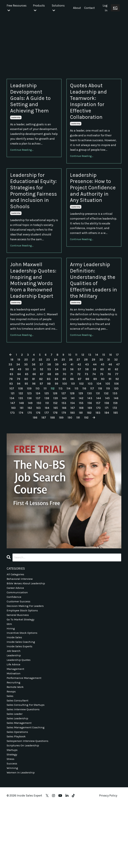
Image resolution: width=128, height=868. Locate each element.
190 (61, 468)
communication (18, 644)
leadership (16, 122)
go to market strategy (21, 673)
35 (36, 410)
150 (105, 448)
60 (14, 420)
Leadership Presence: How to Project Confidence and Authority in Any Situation (93, 199)
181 (59, 463)
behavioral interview (20, 630)
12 (87, 400)
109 (75, 434)
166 (33, 458)
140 (14, 448)
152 (15, 453)
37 (52, 410)
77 (36, 424)
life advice (14, 721)
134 (68, 444)
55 (84, 415)
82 (75, 424)
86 (107, 424)
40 (76, 410)
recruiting (14, 740)
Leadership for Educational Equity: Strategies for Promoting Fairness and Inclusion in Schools (30, 206)
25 (71, 405)
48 (29, 415)
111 (92, 434)
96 (75, 429)
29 (102, 405)
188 (43, 468)
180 (50, 463)
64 (45, 420)
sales (10, 755)
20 (32, 405)
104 (30, 434)
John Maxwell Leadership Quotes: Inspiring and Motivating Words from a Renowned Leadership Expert (34, 316)
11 (80, 400)
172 (86, 458)
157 (60, 453)
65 (53, 420)
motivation (14, 731)
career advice (16, 639)
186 (104, 463)
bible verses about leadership (27, 634)
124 (89, 439)
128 (15, 444)
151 (114, 448)
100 (107, 429)
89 (20, 429)
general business (18, 668)
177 (23, 463)
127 (116, 439)
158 (69, 453)
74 (13, 424)
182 (68, 463)
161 (96, 453)
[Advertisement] (64, 41)
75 (21, 424)
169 (60, 458)
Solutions (58, 8)
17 (10, 405)
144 (50, 448)
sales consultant (18, 760)
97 (83, 429)
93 (51, 429)
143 (41, 448)
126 (107, 439)
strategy (12, 817)
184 (86, 463)
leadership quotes (19, 716)
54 (76, 415)
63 (37, 420)
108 (66, 434)
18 (17, 405)
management (16, 726)
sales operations (18, 793)
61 (21, 420)
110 (84, 434)
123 (80, 439)
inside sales (15, 692)
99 (98, 429)
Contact (90, 8)
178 (32, 463)
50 (45, 415)
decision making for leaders (26, 658)
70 (92, 420)
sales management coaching (27, 788)
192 (79, 468)
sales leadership (18, 779)
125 (98, 439)
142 (32, 448)
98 (90, 429)
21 (40, 405)
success (12, 827)
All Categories (16, 625)
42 (91, 410)
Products (39, 8)
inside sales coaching (22, 697)
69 (84, 420)
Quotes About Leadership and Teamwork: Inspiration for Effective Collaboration (91, 104)
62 (29, 420)
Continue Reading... (22, 154)
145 (60, 448)
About (77, 8)
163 (113, 453)
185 (95, 463)
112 (100, 434)
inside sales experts (20, 702)
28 (94, 405)
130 (33, 444)
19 (25, 405)
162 (104, 453)
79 (52, 424)
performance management (25, 736)
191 (70, 468)
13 (94, 400)
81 (67, 424)
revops (11, 750)
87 (115, 424)
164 (15, 458)
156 (51, 453)
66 (60, 420)
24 (63, 405)
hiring (11, 683)
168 (51, 458)
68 (76, 420)
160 (87, 453)
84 (91, 424)
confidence (14, 649)
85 (99, 424)
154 (33, 453)
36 (44, 410)
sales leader (15, 774)
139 (113, 444)
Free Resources (17, 8)
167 (42, 458)
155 (42, 453)
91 (36, 429)
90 (28, 429)
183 (77, 463)
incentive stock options (23, 687)
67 (68, 420)
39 (68, 410)
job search (14, 707)
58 (107, 415)
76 (29, 424)
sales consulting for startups (27, 764)
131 (42, 444)
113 (109, 434)
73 (114, 420)
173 (95, 458)
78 (44, 424)
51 (53, 415)
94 (59, 429)
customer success (19, 654)
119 (45, 439)
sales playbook (17, 798)
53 (68, 415)
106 (48, 434)
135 (77, 444)
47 (21, 415)
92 (43, 429)
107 (57, 434)
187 (114, 463)
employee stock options (23, 663)
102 (11, 434)
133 (59, 444)
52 (60, 415)
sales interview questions (24, 769)
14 (101, 400)
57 (99, 415)
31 (118, 405)
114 (117, 434)
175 (113, 458)
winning (12, 832)
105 (39, 434)
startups (13, 812)
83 (83, 424)
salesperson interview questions (29, 803)
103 (20, 434)
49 (37, 415)
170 (69, 458)
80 (59, 424)
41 (83, 410)
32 (13, 410)
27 (87, 405)
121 (62, 439)
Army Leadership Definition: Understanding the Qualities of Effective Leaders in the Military (94, 308)
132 (50, 444)
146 (69, 448)
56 (92, 415)
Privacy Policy (108, 860)
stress (11, 822)
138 (104, 444)
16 (115, 400)
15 (108, 400)
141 (23, 448)
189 (52, 468)
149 (96, 448)
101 (116, 429)
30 (110, 405)
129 (24, 444)
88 (12, 429)
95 (67, 429)
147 (78, 448)
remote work (16, 745)
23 (55, 405)
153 (24, 453)
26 (79, 405)
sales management (20, 784)
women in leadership (21, 836)
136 (86, 444)
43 (99, 410)
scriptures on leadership (23, 808)
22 (47, 405)
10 (73, 400)
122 (71, 439)
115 (12, 439)
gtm (10, 678)
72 (107, 420)
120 (54, 439)
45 (115, 410)
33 (20, 410)
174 (104, 458)
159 (78, 453)
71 (99, 420)
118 (36, 439)
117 (28, 439)
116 (20, 439)
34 (28, 410)
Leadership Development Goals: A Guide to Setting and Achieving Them (33, 101)
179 (41, 463)
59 (115, 415)
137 (95, 444)
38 (60, 410)
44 (107, 410)
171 (78, 458)
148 (87, 448)
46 (13, 415)
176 (14, 463)
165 (24, 458)
